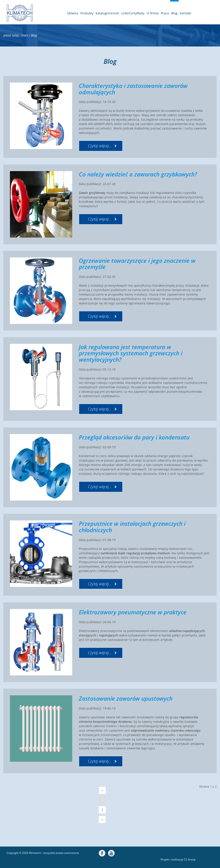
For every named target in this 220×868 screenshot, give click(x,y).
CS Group (190, 859)
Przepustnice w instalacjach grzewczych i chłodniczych (132, 527)
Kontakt (185, 13)
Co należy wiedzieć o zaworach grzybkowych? (138, 174)
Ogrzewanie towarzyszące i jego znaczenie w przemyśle (137, 264)
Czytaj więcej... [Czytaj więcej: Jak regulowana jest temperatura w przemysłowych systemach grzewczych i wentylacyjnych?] (100, 409)
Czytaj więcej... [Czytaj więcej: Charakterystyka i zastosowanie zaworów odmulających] (100, 146)
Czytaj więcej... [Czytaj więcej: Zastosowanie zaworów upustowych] (100, 761)
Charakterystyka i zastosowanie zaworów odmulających (133, 89)
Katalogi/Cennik (107, 13)
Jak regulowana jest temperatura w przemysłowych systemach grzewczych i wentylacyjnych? (131, 353)
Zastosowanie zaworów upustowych (126, 698)
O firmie (153, 13)
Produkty (87, 13)
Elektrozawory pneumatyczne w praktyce (133, 612)
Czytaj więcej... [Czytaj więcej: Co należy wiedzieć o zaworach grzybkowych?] (100, 219)
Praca (165, 13)
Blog (174, 13)
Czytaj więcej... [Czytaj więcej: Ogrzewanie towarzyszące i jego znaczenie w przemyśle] (100, 316)
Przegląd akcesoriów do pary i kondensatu (134, 437)
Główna (73, 13)
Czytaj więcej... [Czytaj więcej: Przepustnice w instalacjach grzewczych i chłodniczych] (100, 584)
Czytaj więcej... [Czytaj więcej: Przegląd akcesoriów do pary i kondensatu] (100, 487)
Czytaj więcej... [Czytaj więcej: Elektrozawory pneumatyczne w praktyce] (100, 653)
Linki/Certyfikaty (133, 13)
